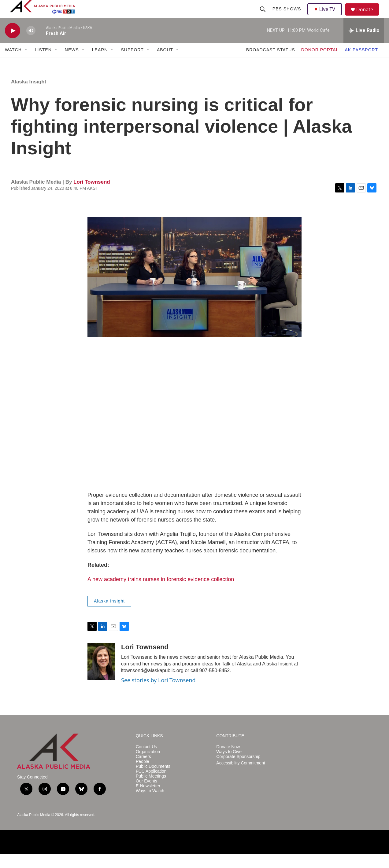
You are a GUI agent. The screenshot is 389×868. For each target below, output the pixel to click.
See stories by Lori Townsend (158, 694)
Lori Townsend (92, 196)
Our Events (146, 795)
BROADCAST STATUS (271, 64)
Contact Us (146, 761)
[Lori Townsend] (101, 675)
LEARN (100, 64)
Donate (369, 17)
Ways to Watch (150, 805)
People (143, 775)
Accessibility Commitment (241, 777)
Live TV (326, 16)
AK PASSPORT (361, 64)
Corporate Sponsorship (238, 770)
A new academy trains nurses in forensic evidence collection (161, 593)
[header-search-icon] (263, 16)
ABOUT (165, 64)
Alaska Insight (29, 95)
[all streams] (364, 44)
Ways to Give (229, 765)
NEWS (72, 64)
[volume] (31, 44)
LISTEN (43, 64)
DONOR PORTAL (320, 64)
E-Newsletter (148, 800)
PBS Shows (287, 16)
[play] (13, 44)
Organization (148, 765)
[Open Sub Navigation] (26, 64)
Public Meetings (151, 790)
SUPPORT (132, 64)
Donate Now (228, 761)
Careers (143, 770)
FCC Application (151, 785)
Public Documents (153, 780)
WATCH (13, 64)
